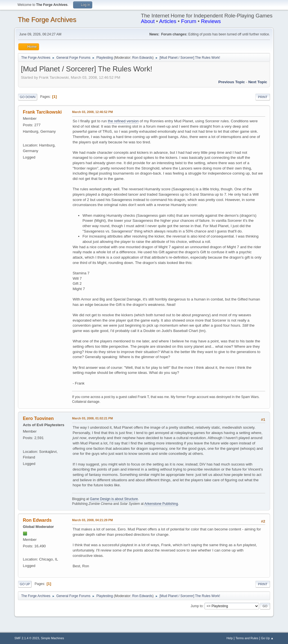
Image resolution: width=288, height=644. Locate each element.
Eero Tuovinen (38, 418)
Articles (168, 21)
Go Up (25, 584)
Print (263, 97)
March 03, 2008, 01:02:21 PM (92, 418)
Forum (189, 21)
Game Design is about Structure (114, 499)
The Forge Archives (47, 20)
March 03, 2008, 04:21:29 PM (92, 520)
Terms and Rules (247, 638)
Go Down (28, 97)
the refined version (123, 121)
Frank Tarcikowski (42, 112)
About (148, 21)
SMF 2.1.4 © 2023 (27, 638)
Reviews (211, 21)
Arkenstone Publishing (161, 504)
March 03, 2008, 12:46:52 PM (92, 112)
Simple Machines (53, 638)
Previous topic (232, 82)
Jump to (197, 606)
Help (229, 638)
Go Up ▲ (267, 638)
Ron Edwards (142, 58)
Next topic (258, 82)
